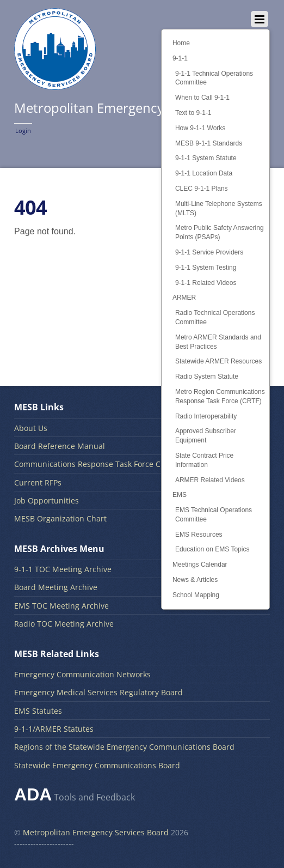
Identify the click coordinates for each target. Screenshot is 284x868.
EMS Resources (199, 535)
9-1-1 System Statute (206, 158)
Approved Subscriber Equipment (206, 436)
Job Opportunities (47, 500)
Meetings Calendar (200, 564)
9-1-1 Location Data (204, 173)
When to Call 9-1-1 (202, 98)
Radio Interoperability (206, 416)
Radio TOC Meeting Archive (64, 624)
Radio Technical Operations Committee (215, 317)
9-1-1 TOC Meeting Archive (63, 569)
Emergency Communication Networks (82, 674)
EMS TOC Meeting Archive (61, 606)
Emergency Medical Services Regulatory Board (98, 692)
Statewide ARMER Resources (218, 361)
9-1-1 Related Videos (206, 283)
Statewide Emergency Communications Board (97, 765)
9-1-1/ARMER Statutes (54, 729)
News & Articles (195, 580)
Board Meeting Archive (56, 587)
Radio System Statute (207, 377)
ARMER (184, 298)
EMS (180, 495)
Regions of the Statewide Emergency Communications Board (124, 747)
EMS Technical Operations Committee (214, 515)
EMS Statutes (38, 711)
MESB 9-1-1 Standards (209, 143)
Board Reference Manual (60, 446)
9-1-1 (180, 58)
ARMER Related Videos (210, 480)
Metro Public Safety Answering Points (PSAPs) (220, 232)
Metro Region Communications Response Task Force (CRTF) (220, 396)
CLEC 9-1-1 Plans (202, 189)
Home (181, 43)
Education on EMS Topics (212, 549)
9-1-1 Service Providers (209, 252)
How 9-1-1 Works (200, 128)
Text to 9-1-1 (193, 113)
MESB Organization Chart (60, 518)
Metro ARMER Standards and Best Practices (218, 342)
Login (23, 130)
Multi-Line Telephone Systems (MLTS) (219, 208)
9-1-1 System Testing (206, 268)
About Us (31, 428)
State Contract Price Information (204, 460)
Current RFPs (38, 482)
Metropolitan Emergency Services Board (96, 832)
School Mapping (196, 595)
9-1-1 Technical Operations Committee (214, 78)
